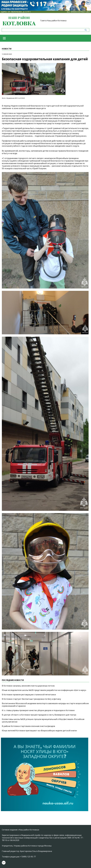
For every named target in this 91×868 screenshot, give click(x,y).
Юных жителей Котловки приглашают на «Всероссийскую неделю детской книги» (39, 731)
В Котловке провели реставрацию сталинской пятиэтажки (29, 695)
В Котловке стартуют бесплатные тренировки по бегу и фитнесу (31, 699)
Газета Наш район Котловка (53, 21)
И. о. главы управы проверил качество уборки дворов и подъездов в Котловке (38, 710)
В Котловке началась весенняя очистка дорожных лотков (28, 686)
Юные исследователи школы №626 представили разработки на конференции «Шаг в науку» (44, 690)
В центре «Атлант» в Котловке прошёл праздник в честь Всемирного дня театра (39, 715)
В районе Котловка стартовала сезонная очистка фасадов (28, 726)
